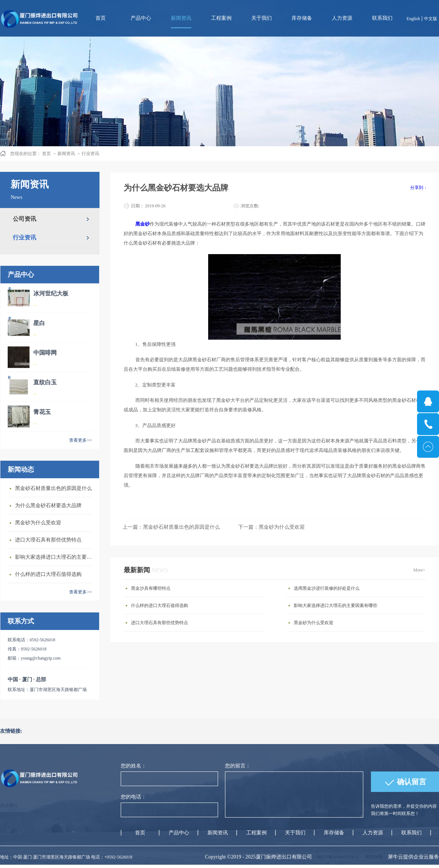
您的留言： (238, 766)
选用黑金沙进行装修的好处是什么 (327, 588)
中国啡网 (45, 353)
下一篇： (271, 527)
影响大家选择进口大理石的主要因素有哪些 (55, 557)
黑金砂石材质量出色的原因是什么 (53, 488)
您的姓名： (134, 766)
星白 (39, 323)
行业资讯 (90, 154)
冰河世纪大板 (51, 293)
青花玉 (42, 412)
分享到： (419, 188)
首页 (101, 18)
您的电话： (134, 797)
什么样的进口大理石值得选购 (48, 574)
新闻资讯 (66, 154)
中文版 (431, 19)
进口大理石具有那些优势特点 (48, 540)
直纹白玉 (45, 382)
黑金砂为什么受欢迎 (38, 523)
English (413, 19)
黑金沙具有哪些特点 (151, 588)
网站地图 (373, 857)
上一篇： (171, 527)
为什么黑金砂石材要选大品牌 (48, 505)
